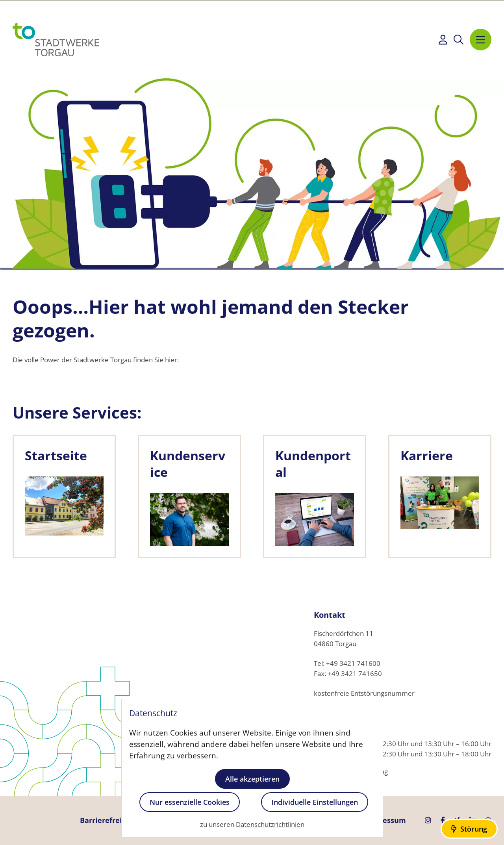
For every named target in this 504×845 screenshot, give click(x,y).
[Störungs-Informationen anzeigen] (469, 829)
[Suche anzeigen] (459, 39)
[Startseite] (56, 40)
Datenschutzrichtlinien (270, 825)
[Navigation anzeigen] (481, 40)
